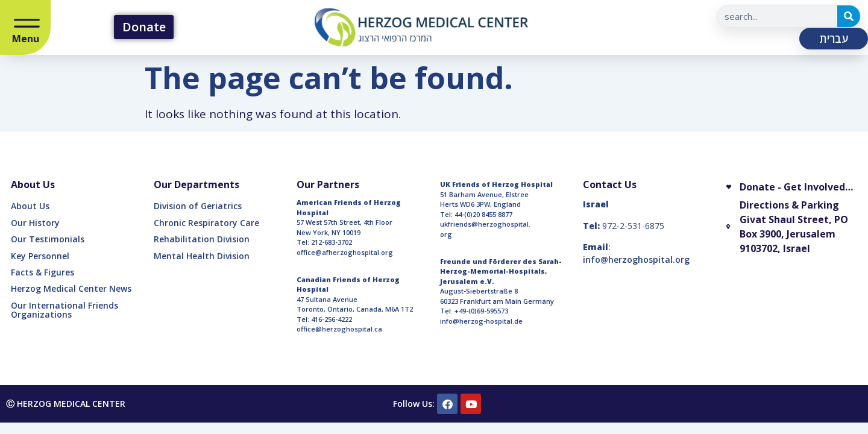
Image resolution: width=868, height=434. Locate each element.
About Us (30, 206)
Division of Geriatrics (198, 206)
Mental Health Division (202, 256)
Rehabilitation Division (202, 239)
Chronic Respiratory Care (206, 223)
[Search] (849, 16)
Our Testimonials (48, 239)
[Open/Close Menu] (27, 24)
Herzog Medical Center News (71, 288)
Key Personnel (40, 256)
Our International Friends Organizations (64, 310)
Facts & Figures (42, 272)
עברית (834, 39)
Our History (35, 223)
